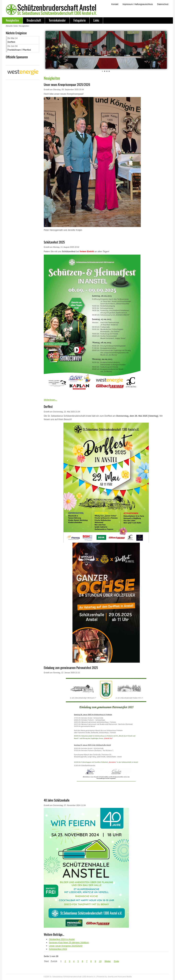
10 (100, 961)
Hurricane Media (125, 977)
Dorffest (11, 42)
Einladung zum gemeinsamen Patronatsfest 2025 (71, 668)
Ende (116, 961)
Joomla (110, 977)
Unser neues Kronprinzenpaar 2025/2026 (67, 85)
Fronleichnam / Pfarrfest (19, 50)
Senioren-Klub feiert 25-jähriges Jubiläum (69, 943)
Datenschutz (163, 4)
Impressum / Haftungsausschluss (138, 4)
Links (96, 20)
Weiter (108, 961)
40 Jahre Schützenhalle (57, 800)
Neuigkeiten (12, 20)
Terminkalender (57, 20)
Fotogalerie (80, 20)
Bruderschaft (34, 20)
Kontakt (115, 4)
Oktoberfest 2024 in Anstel (62, 939)
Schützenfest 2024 (58, 949)
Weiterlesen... (50, 400)
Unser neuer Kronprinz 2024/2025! (66, 946)
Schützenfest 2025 (54, 242)
